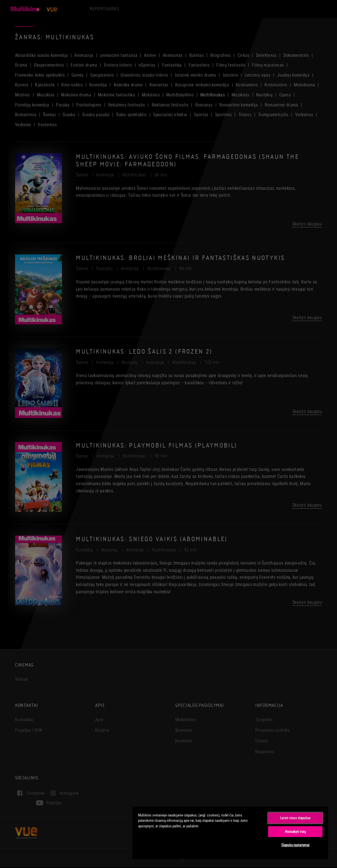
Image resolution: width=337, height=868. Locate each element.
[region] (230, 833)
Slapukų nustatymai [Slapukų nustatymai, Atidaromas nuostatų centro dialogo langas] (295, 845)
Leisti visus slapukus (295, 818)
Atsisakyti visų (295, 831)
